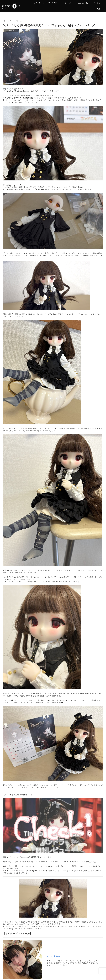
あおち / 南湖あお (54, 956)
